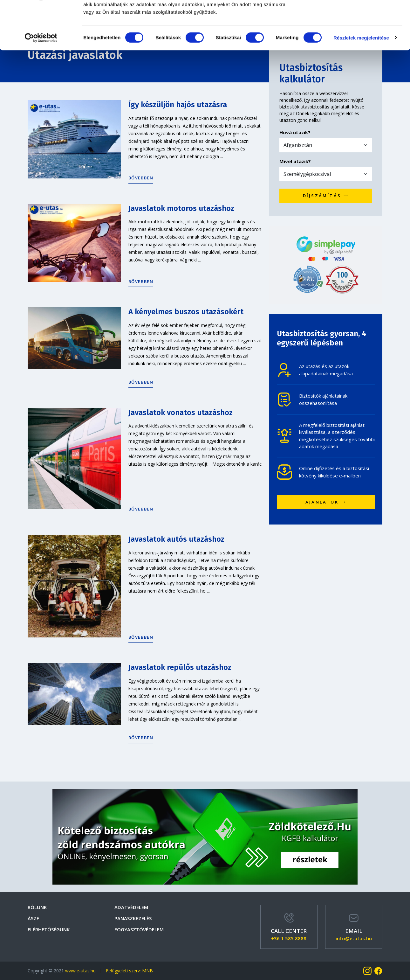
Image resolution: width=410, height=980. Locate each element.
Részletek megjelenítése (361, 79)
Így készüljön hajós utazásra (178, 105)
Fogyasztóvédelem (139, 929)
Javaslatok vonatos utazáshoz (181, 413)
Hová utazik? (295, 132)
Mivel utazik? (295, 161)
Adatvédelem (131, 907)
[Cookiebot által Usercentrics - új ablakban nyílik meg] (41, 80)
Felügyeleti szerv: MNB (129, 971)
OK (357, 17)
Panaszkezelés (133, 918)
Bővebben (141, 178)
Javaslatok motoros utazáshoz (181, 208)
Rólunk (37, 907)
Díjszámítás (326, 196)
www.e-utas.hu (80, 971)
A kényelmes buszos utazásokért (186, 312)
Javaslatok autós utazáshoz (176, 539)
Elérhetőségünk (49, 929)
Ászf (33, 918)
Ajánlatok (326, 502)
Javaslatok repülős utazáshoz (180, 667)
